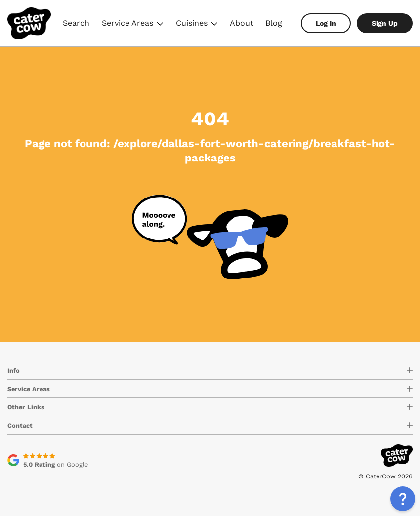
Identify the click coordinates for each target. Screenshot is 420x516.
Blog (274, 23)
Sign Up (385, 23)
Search (76, 23)
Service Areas (133, 24)
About (242, 23)
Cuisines (197, 24)
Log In (326, 23)
